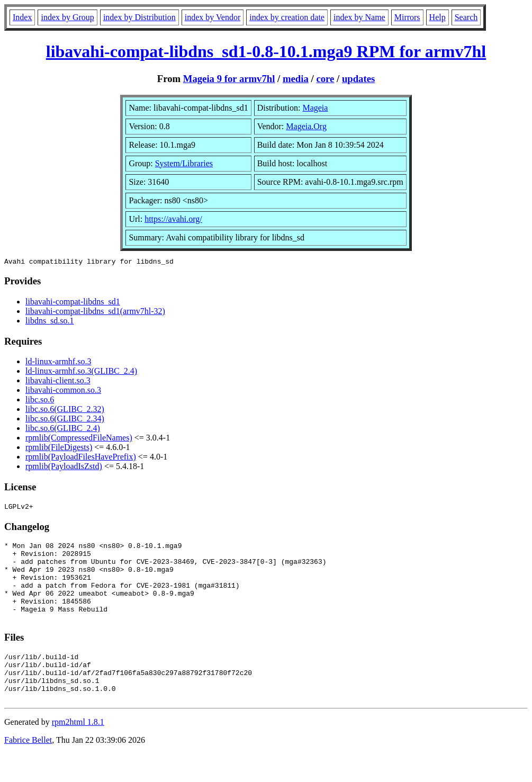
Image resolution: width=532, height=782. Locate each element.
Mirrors (407, 17)
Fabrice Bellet (28, 768)
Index (22, 17)
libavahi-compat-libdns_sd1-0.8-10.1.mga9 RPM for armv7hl (266, 51)
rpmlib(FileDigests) (59, 449)
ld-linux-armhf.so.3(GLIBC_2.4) (81, 372)
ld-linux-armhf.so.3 (58, 363)
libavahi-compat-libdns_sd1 (73, 303)
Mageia (315, 108)
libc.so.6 (40, 401)
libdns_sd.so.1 (50, 322)
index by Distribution (139, 17)
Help (438, 17)
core (325, 79)
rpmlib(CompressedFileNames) (79, 439)
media (296, 79)
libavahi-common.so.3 (63, 392)
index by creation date (287, 17)
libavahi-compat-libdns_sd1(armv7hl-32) (95, 313)
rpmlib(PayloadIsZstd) (64, 468)
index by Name (359, 17)
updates (358, 79)
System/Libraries (184, 163)
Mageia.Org (306, 126)
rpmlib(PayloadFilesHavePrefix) (81, 458)
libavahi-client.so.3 (58, 382)
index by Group (67, 17)
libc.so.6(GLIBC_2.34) (65, 420)
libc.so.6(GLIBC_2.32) (65, 411)
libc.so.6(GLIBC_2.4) (63, 430)
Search (466, 17)
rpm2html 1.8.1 (78, 750)
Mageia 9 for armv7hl (229, 79)
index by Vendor (213, 17)
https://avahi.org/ (173, 219)
